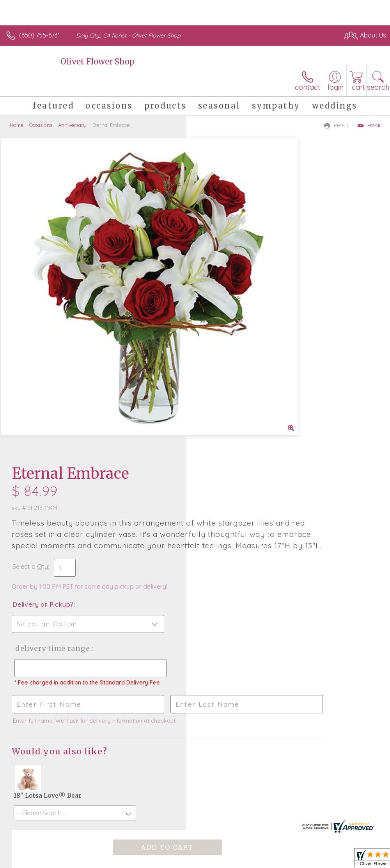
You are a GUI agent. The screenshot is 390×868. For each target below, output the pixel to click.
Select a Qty (216, 261)
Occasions (41, 125)
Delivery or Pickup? (229, 299)
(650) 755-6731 (40, 35)
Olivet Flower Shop (97, 61)
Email (370, 125)
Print (337, 125)
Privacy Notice (253, 802)
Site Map (357, 802)
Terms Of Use (207, 802)
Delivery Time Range (237, 343)
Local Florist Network (309, 802)
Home (17, 125)
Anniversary (72, 125)
